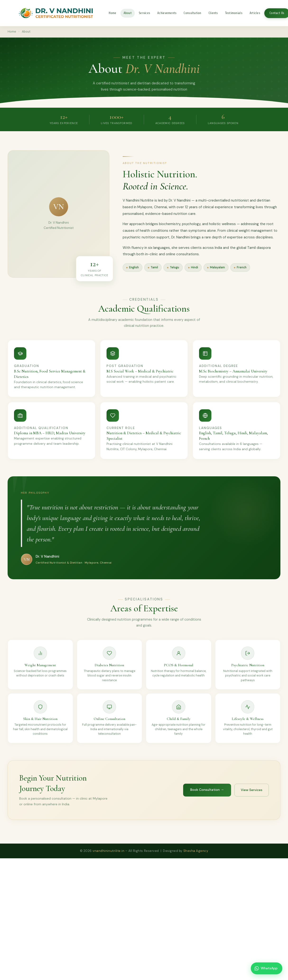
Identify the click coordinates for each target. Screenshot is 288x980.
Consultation (192, 13)
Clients (213, 13)
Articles (255, 13)
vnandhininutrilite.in (108, 851)
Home (113, 13)
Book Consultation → (207, 790)
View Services (252, 790)
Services (144, 13)
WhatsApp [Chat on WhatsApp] (266, 968)
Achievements (167, 13)
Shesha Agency (196, 851)
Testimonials (234, 13)
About (128, 13)
